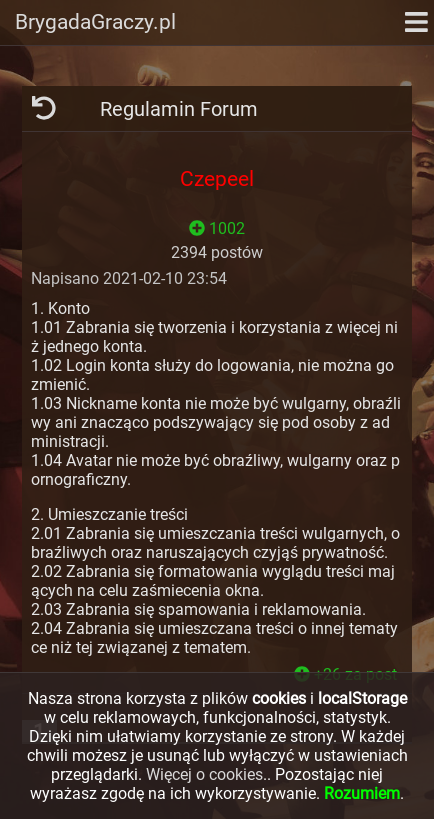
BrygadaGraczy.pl (95, 22)
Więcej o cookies (204, 774)
